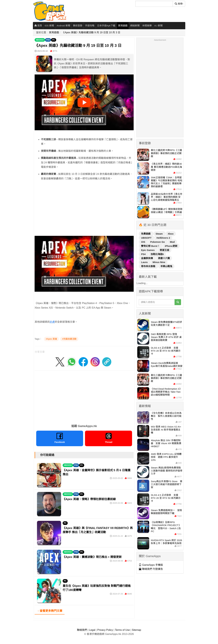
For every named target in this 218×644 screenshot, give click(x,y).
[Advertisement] (84, 213)
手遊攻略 (90, 26)
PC (54, 40)
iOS (143, 242)
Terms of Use (122, 630)
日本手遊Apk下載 (106, 26)
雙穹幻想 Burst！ (151, 246)
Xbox (171, 234)
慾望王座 (164, 250)
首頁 (38, 26)
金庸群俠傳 (147, 258)
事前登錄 (78, 26)
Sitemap (137, 630)
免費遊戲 (146, 234)
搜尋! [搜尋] (179, 4)
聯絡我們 (82, 630)
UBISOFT (147, 238)
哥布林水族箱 (148, 266)
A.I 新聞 (159, 26)
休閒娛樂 (147, 26)
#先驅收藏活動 (69, 339)
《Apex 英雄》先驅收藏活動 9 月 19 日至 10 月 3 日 (91, 32)
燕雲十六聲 (164, 258)
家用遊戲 (123, 26)
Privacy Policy (105, 630)
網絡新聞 (135, 26)
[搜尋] (154, 4)
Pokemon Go (158, 242)
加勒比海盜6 (157, 254)
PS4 (144, 254)
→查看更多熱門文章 (50, 611)
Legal (92, 630)
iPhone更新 (171, 246)
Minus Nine (159, 262)
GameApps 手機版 (151, 565)
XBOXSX (40, 40)
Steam (160, 234)
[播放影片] (84, 102)
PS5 (48, 40)
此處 (52, 322)
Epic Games (148, 250)
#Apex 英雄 (51, 339)
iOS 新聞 (49, 26)
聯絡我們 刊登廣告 (151, 569)
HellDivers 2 (163, 238)
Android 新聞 (63, 26)
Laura (145, 262)
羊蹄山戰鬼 (166, 266)
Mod (172, 242)
